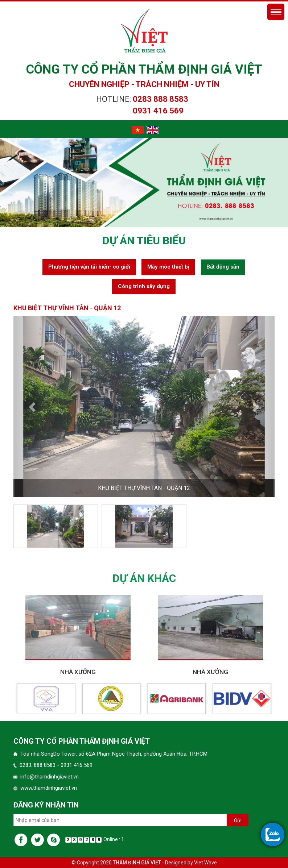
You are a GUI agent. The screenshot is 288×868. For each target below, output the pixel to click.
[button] (33, 407)
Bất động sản (223, 267)
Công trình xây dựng (144, 286)
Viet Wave (205, 863)
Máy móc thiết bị (168, 267)
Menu (276, 12)
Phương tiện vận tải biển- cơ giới (89, 267)
